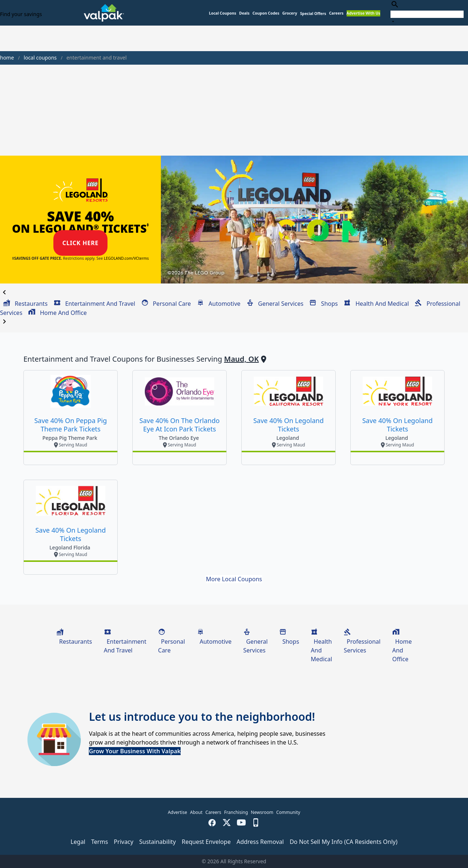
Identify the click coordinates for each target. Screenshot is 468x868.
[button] (313, 14)
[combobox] (427, 13)
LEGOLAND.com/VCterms (126, 258)
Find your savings (21, 14)
